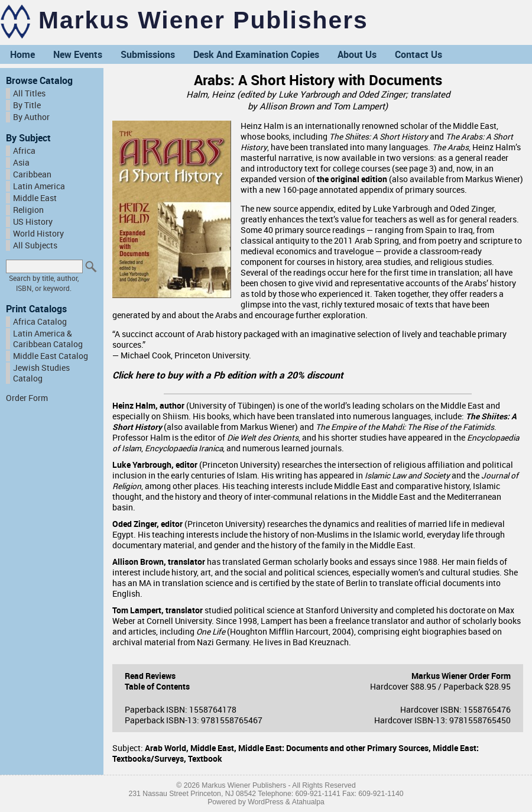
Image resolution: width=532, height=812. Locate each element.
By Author (31, 117)
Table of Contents (157, 687)
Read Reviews (150, 676)
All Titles (29, 93)
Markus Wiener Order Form (461, 676)
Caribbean (32, 174)
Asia (21, 163)
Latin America (39, 186)
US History (33, 222)
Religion (28, 210)
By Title (27, 105)
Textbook (205, 759)
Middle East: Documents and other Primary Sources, (335, 748)
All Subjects (35, 245)
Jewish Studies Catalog (41, 373)
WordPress (265, 802)
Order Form (27, 398)
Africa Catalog (40, 322)
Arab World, (168, 748)
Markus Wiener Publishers (203, 20)
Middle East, (214, 748)
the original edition (352, 179)
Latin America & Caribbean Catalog (48, 339)
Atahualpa (308, 802)
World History (38, 234)
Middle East (35, 198)
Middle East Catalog (51, 356)
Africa (24, 151)
